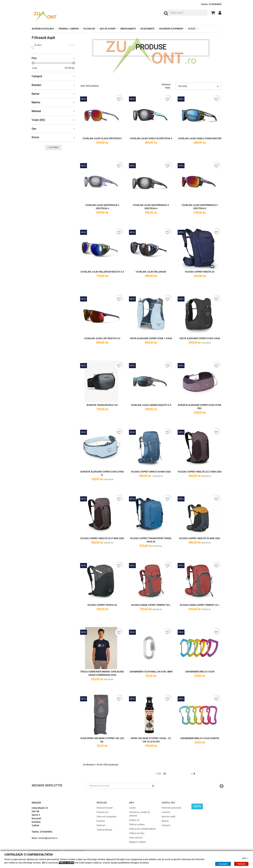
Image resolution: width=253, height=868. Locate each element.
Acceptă (223, 864)
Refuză (241, 864)
